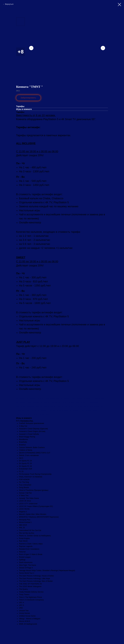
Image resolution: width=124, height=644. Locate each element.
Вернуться (9, 4)
